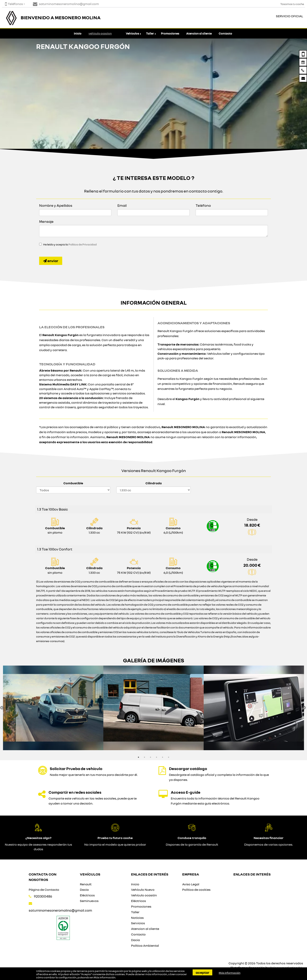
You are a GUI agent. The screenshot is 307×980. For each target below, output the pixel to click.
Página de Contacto (44, 890)
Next (304, 708)
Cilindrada (154, 483)
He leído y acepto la (70, 244)
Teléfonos (14, 4)
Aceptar (202, 972)
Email (122, 205)
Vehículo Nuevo (143, 890)
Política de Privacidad (83, 244)
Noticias (137, 918)
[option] (53, 708)
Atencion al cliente (199, 33)
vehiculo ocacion (100, 33)
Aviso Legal (191, 884)
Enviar (51, 261)
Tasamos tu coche (292, 4)
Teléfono (203, 205)
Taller (150, 33)
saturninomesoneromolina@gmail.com (60, 910)
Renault (86, 884)
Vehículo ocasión (144, 895)
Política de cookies (196, 890)
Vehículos (132, 33)
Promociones (170, 33)
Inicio (78, 33)
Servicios (138, 923)
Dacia (84, 890)
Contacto (225, 33)
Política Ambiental (145, 946)
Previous (2, 708)
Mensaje (46, 221)
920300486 (43, 896)
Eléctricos (87, 895)
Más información (105, 977)
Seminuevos (89, 901)
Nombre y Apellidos (56, 205)
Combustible (73, 483)
